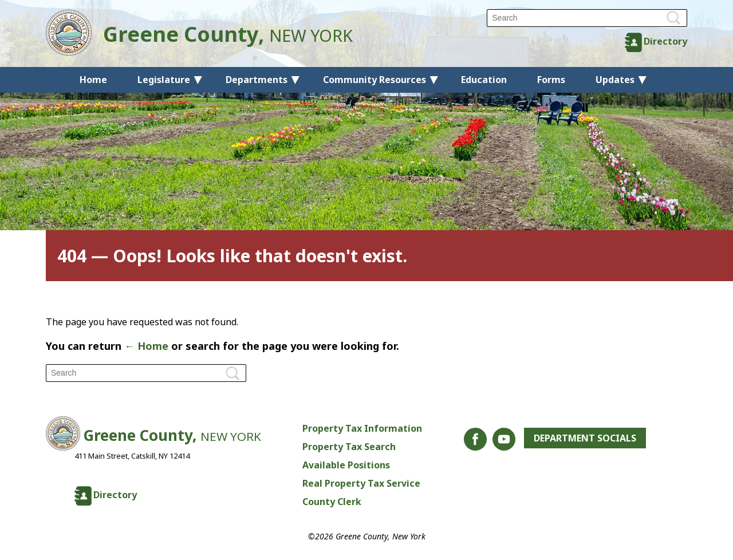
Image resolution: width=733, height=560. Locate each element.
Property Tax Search (349, 447)
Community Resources (375, 80)
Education (484, 80)
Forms (551, 80)
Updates (615, 80)
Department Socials (585, 438)
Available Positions (346, 465)
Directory (665, 41)
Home (93, 80)
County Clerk (332, 502)
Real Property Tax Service (361, 483)
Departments (257, 80)
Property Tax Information (362, 428)
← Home (146, 346)
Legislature (164, 80)
